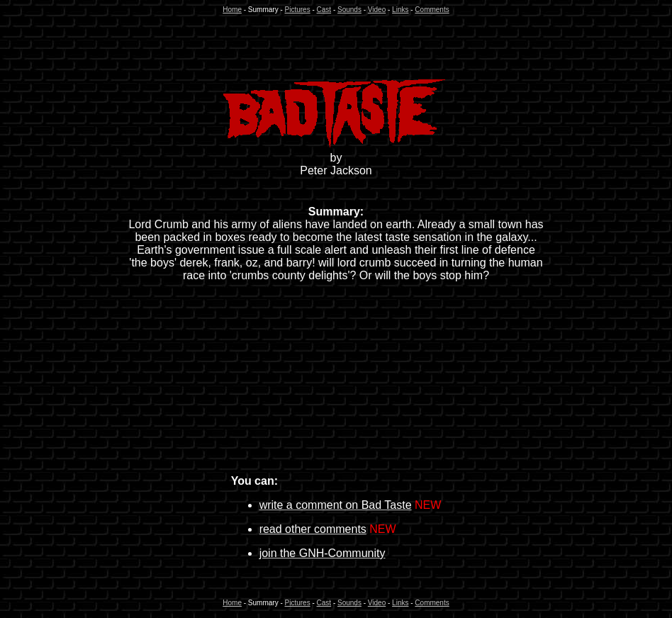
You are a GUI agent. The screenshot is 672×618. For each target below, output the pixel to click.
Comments (432, 10)
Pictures (298, 10)
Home (232, 10)
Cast (324, 10)
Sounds (349, 10)
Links (400, 10)
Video (377, 10)
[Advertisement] (336, 45)
